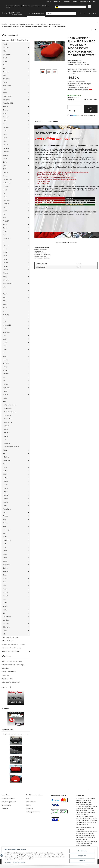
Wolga (5, 631)
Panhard (6, 478)
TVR (4, 599)
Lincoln (5, 343)
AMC (4, 68)
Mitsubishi (6, 384)
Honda (5, 256)
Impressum (30, 808)
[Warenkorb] (92, 13)
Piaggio (5, 492)
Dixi (4, 193)
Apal (4, 75)
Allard (5, 58)
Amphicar (6, 72)
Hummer (6, 266)
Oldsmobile (7, 460)
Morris (5, 398)
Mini (4, 381)
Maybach (6, 363)
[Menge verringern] (70, 107)
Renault (5, 516)
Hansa (5, 249)
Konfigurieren (82, 856)
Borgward (6, 127)
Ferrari (5, 211)
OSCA (5, 467)
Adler (5, 51)
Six (5, 440)
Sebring (6, 436)
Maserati (6, 360)
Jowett (5, 308)
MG (4, 377)
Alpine (5, 61)
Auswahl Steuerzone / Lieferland (80, 90)
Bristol (5, 131)
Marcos (5, 356)
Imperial (5, 273)
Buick (5, 141)
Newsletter (5, 808)
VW (4, 613)
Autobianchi (7, 100)
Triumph (6, 596)
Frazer (5, 225)
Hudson (5, 263)
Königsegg (6, 315)
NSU (4, 454)
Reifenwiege (5, 668)
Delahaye (6, 186)
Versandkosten (6, 805)
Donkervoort (7, 200)
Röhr (4, 526)
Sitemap (29, 805)
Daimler (5, 172)
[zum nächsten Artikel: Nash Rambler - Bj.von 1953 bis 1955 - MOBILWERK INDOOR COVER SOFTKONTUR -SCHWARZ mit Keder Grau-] (96, 30)
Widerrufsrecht (31, 802)
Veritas (5, 606)
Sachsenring (7, 540)
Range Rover (7, 509)
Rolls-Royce (7, 530)
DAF (4, 169)
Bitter (5, 113)
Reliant (5, 513)
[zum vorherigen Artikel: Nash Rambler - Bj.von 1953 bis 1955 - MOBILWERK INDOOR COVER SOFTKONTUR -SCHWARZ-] (92, 30)
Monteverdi (6, 388)
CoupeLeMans (8, 419)
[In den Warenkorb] (36, 35)
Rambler (6, 433)
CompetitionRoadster (10, 412)
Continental (7, 415)
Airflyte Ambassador (10, 405)
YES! (4, 634)
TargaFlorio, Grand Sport (11, 447)
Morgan (5, 395)
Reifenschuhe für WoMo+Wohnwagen (13, 665)
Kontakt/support (85, 2)
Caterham (6, 148)
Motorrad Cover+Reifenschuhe (11, 651)
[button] (80, 13)
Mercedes (6, 374)
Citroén (5, 159)
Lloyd (5, 346)
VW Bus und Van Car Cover (10, 637)
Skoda (5, 554)
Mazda (5, 367)
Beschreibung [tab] (40, 121)
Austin (5, 93)
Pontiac (5, 499)
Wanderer (6, 620)
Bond (5, 124)
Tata (4, 582)
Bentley (5, 107)
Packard (6, 471)
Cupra (5, 162)
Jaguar (5, 294)
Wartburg (6, 624)
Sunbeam (6, 572)
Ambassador (8, 408)
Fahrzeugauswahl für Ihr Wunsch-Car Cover (15, 40)
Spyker (5, 561)
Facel (5, 207)
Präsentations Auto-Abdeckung (11, 648)
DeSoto (5, 190)
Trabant (5, 592)
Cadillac (6, 145)
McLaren (6, 370)
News (75, 2)
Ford (4, 218)
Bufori (5, 134)
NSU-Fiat (6, 457)
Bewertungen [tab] (53, 121)
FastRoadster (8, 422)
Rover (5, 533)
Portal (49, 2)
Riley (4, 519)
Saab (5, 537)
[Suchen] (60, 13)
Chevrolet (6, 152)
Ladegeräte (5, 675)
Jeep (4, 297)
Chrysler (6, 155)
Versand (82, 82)
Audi (4, 89)
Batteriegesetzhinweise (33, 812)
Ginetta (5, 231)
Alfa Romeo (7, 54)
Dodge (5, 197)
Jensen (5, 304)
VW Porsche (7, 617)
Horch (5, 259)
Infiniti (5, 277)
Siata (5, 547)
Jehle (5, 301)
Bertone (5, 110)
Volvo (5, 610)
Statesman (7, 443)
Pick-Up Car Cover (7, 641)
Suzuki (5, 575)
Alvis (4, 65)
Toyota (5, 589)
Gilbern (5, 228)
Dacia (5, 166)
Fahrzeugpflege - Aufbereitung (11, 682)
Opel (4, 464)
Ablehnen (82, 861)
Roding (5, 523)
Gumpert (6, 245)
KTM (4, 318)
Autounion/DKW (8, 103)
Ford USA (6, 221)
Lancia (5, 329)
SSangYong (7, 565)
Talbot (5, 578)
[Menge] (76, 107)
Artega (5, 82)
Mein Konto (67, 2)
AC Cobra (6, 48)
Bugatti (5, 138)
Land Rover (6, 332)
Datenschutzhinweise (8, 799)
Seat (4, 544)
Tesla (5, 585)
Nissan (5, 450)
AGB (28, 799)
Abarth (5, 44)
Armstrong (6, 79)
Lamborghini (7, 325)
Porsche (5, 502)
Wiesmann (6, 627)
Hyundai (6, 270)
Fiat (4, 214)
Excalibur (6, 204)
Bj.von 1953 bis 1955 (80, 63)
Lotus (5, 353)
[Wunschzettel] (85, 13)
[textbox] (70, 7)
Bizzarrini (6, 117)
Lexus (5, 336)
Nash (5, 402)
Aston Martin (7, 86)
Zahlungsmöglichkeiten (9, 802)
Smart (5, 558)
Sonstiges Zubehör (7, 679)
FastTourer (7, 426)
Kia (4, 311)
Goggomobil (7, 238)
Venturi (5, 603)
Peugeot (6, 488)
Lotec (5, 349)
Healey (6, 429)
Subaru (5, 568)
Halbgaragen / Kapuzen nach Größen (13, 644)
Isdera (5, 287)
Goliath (5, 242)
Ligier (5, 339)
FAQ (95, 2)
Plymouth (6, 495)
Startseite (57, 2)
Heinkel (5, 252)
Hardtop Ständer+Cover (9, 672)
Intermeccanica (8, 284)
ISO (4, 290)
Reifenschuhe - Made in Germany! (12, 661)
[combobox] (70, 7)
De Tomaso (6, 183)
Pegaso (5, 485)
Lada (5, 322)
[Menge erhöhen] (75, 111)
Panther (5, 481)
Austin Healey (7, 96)
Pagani (5, 474)
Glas (4, 235)
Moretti (5, 391)
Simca (5, 551)
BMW (5, 120)
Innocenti (6, 280)
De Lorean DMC (8, 179)
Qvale (5, 506)
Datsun (5, 176)
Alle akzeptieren (82, 851)
